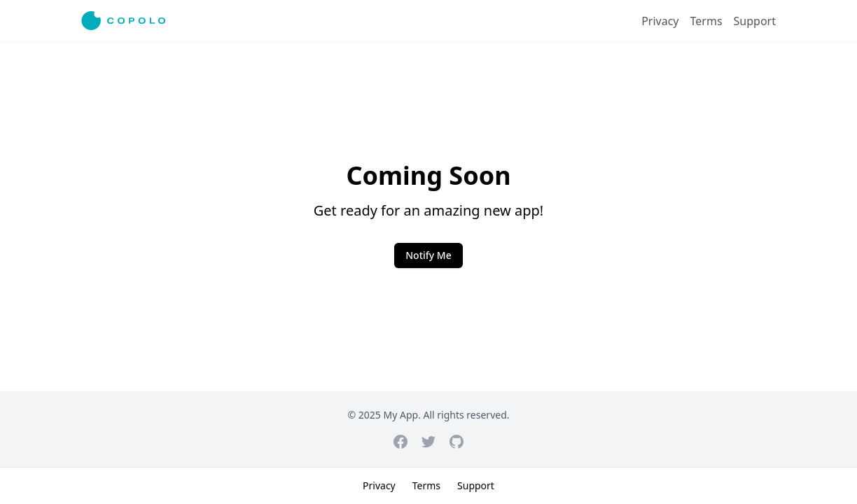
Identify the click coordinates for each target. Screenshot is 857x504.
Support (755, 21)
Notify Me (428, 255)
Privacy (660, 21)
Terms (706, 21)
